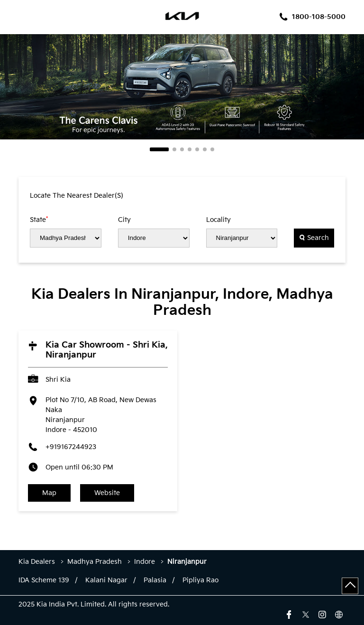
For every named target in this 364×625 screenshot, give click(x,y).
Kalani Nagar (106, 580)
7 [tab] (212, 149)
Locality (218, 220)
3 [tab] (182, 149)
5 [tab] (197, 149)
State (39, 220)
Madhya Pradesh (95, 562)
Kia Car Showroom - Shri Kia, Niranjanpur (107, 350)
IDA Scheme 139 (44, 580)
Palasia (155, 580)
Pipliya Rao (200, 580)
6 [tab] (205, 149)
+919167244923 (71, 447)
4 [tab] (190, 149)
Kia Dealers (38, 562)
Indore (145, 562)
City (124, 220)
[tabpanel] (182, 87)
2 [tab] (174, 149)
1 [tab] (159, 149)
